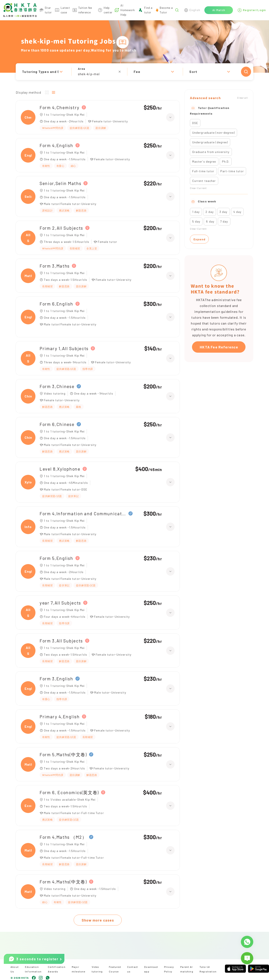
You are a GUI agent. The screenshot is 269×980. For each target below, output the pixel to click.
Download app (151, 969)
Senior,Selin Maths (60, 183)
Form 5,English (56, 558)
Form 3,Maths (55, 266)
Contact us (133, 969)
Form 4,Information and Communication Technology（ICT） (83, 513)
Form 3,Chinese (57, 386)
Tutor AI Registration (208, 969)
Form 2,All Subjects (61, 228)
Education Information (33, 969)
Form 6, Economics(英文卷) (69, 792)
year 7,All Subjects (60, 603)
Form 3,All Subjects (61, 641)
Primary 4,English (60, 717)
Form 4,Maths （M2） (63, 837)
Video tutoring (97, 969)
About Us (15, 969)
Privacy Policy (169, 969)
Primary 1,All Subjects (64, 348)
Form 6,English (56, 304)
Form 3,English (56, 679)
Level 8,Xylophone (60, 469)
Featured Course (115, 969)
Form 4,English (56, 145)
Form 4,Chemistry (60, 107)
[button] (134, 72)
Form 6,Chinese (57, 424)
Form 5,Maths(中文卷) (63, 754)
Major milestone (79, 969)
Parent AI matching (187, 969)
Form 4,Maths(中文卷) (63, 882)
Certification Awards (57, 969)
